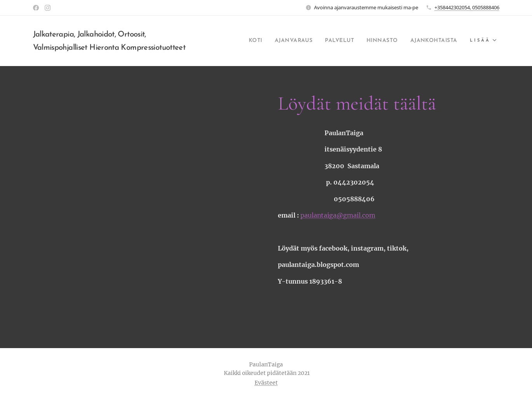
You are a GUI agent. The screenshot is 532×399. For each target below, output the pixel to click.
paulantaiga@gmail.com (338, 215)
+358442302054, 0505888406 (467, 7)
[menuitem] (232, 41)
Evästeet (266, 383)
